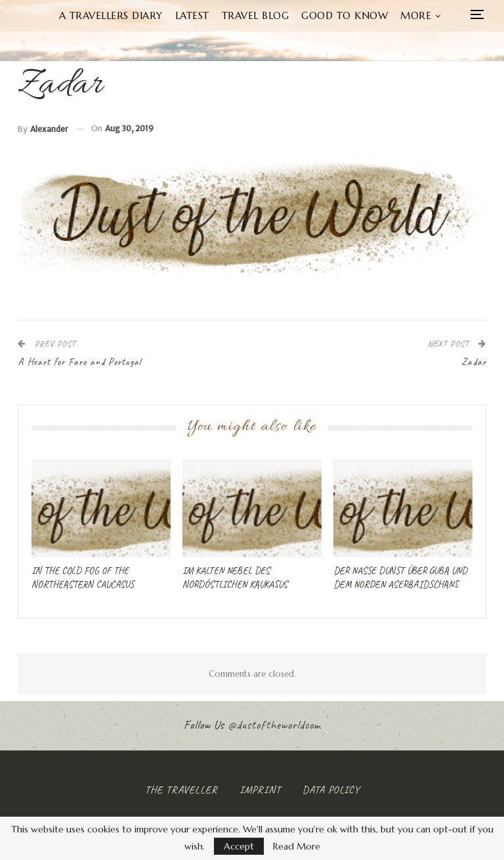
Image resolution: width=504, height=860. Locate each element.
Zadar (474, 362)
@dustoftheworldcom (274, 725)
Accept (239, 846)
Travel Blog (256, 15)
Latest (192, 15)
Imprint (260, 790)
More (416, 15)
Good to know (345, 15)
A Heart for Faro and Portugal (80, 362)
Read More (297, 846)
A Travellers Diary (111, 15)
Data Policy (331, 790)
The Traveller (181, 790)
